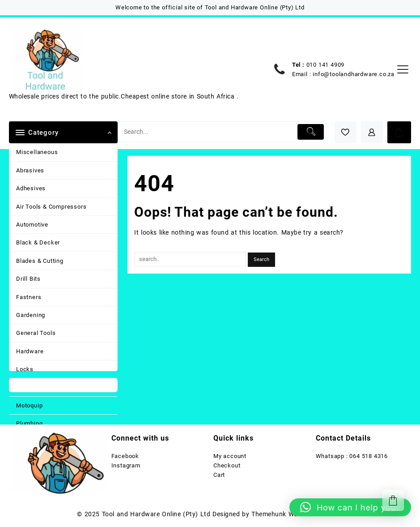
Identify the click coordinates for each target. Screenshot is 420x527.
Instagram (126, 465)
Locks (25, 369)
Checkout (227, 465)
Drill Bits (28, 279)
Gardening (31, 315)
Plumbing (29, 423)
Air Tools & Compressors (51, 207)
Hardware (30, 351)
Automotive (32, 225)
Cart (219, 475)
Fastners (29, 297)
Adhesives (31, 188)
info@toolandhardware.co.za (354, 74)
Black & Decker (38, 242)
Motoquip (29, 405)
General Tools (36, 333)
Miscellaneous (37, 152)
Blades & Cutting (40, 261)
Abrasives (30, 170)
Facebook (125, 456)
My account (230, 456)
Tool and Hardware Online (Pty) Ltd (156, 514)
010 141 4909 (326, 65)
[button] (350, 507)
